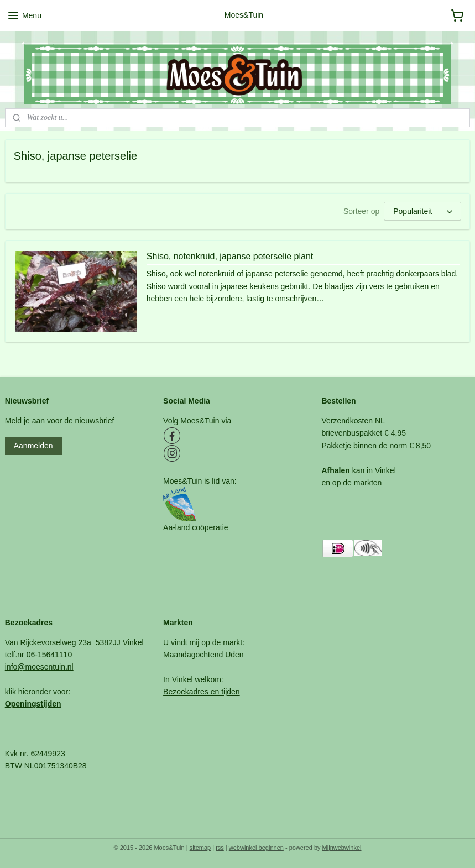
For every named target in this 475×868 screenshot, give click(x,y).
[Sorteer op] (422, 211)
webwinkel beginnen (256, 848)
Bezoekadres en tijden (202, 692)
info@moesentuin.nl (39, 667)
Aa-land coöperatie (196, 527)
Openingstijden (33, 704)
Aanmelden (33, 446)
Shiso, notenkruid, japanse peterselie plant (230, 256)
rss (220, 848)
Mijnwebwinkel (342, 848)
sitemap (200, 848)
